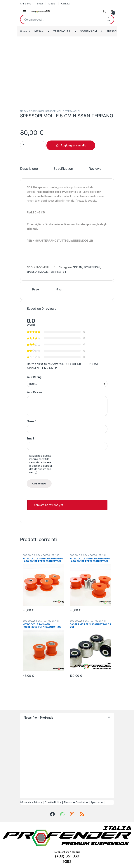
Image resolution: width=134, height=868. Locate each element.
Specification (63, 169)
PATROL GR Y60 (51, 555)
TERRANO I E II (62, 31)
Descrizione (29, 169)
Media (52, 4)
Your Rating (34, 377)
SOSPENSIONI (88, 31)
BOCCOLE (28, 555)
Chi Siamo (26, 4)
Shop (40, 4)
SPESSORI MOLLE (55, 111)
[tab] (29, 170)
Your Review (35, 392)
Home (24, 31)
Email (31, 438)
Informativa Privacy (31, 802)
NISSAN (39, 31)
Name (32, 421)
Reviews (95, 169)
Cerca (109, 19)
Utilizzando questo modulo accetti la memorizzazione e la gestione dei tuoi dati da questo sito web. (40, 464)
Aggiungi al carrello (73, 145)
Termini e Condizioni (76, 802)
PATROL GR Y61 (98, 555)
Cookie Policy (53, 802)
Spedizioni (97, 802)
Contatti (66, 4)
